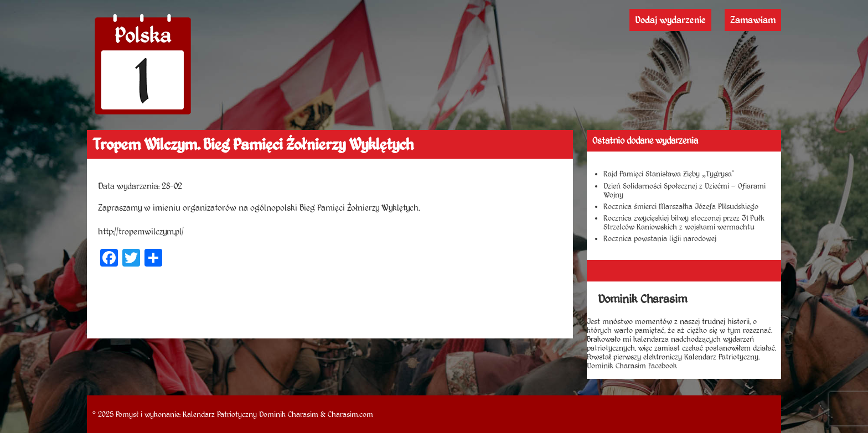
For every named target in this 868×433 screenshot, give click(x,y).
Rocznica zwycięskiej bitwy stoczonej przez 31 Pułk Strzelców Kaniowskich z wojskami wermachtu (684, 222)
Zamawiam (753, 20)
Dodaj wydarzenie (670, 20)
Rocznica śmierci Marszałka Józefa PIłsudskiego (681, 206)
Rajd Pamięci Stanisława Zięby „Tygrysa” (669, 174)
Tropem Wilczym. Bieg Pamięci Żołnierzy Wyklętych (253, 144)
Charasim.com (350, 414)
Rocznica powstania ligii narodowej (660, 238)
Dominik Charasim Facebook (632, 366)
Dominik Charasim (289, 414)
